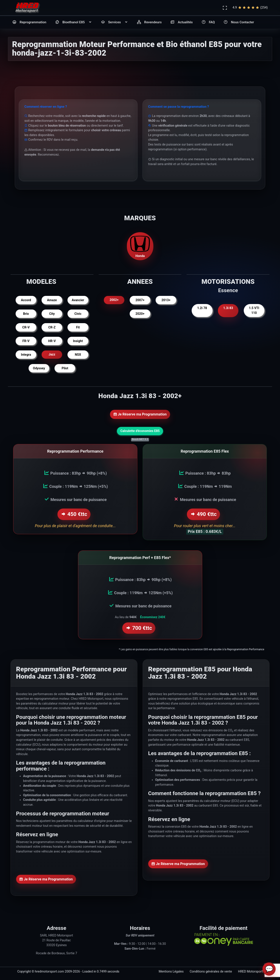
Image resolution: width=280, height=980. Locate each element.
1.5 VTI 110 (254, 311)
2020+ (140, 314)
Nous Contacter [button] (239, 22)
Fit (78, 327)
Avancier (78, 300)
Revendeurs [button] (149, 22)
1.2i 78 (202, 308)
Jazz (52, 355)
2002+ (114, 300)
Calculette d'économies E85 (140, 431)
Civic (78, 314)
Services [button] (115, 22)
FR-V (26, 341)
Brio (26, 314)
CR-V (26, 327)
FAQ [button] (208, 22)
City (52, 314)
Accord (26, 300)
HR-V (52, 341)
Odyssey (39, 368)
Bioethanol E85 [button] (74, 22)
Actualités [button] (181, 22)
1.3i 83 (228, 308)
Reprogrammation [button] (29, 22)
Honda (140, 246)
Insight (78, 341)
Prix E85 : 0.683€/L (205, 530)
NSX (78, 355)
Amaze (52, 300)
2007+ (140, 300)
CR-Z (52, 327)
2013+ (166, 300)
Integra (26, 355)
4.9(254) (250, 8)
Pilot (65, 368)
